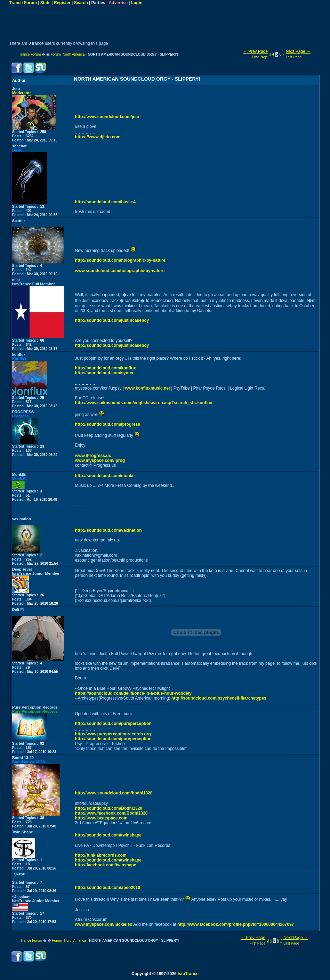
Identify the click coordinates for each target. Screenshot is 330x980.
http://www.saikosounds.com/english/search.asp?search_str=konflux (144, 403)
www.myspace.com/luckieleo (104, 924)
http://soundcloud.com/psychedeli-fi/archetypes (219, 698)
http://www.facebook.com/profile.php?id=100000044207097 (236, 924)
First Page (260, 57)
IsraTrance (188, 974)
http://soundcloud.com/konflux (106, 368)
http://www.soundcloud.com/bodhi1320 (114, 793)
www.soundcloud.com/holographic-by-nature (120, 271)
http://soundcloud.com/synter (104, 373)
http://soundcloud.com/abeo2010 (108, 888)
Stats (45, 3)
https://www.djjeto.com (98, 137)
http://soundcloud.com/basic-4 (105, 202)
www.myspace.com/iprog (100, 460)
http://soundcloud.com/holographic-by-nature (120, 260)
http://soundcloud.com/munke (105, 476)
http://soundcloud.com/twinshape (108, 835)
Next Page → (298, 51)
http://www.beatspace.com (101, 818)
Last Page (294, 57)
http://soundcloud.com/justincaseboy (112, 320)
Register (62, 3)
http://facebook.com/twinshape (106, 865)
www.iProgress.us (93, 456)
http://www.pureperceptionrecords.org (113, 734)
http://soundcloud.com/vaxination (108, 530)
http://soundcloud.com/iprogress (108, 424)
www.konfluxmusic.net (147, 388)
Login (137, 3)
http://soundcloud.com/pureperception (113, 724)
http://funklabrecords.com (101, 855)
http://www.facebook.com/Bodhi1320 (111, 813)
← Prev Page (255, 51)
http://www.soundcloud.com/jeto (107, 117)
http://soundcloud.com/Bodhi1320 (109, 808)
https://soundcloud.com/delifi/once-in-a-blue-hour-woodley (133, 693)
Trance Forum (23, 3)
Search (81, 3)
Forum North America (68, 54)
